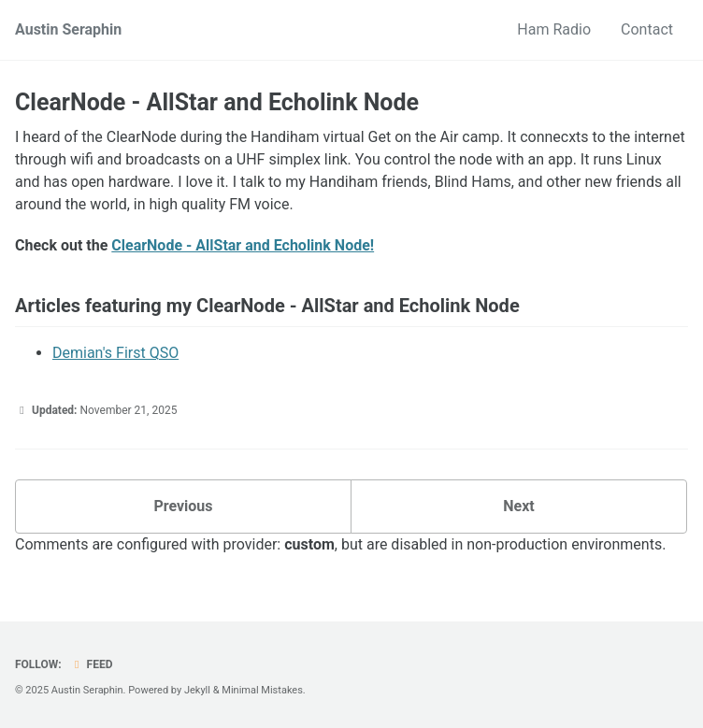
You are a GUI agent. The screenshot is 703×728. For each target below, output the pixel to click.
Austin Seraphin (68, 29)
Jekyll (197, 690)
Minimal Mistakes (262, 690)
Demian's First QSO (115, 353)
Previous (183, 506)
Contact (647, 29)
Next (518, 506)
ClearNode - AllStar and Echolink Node (217, 102)
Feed (92, 664)
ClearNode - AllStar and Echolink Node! (243, 245)
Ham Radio (554, 29)
